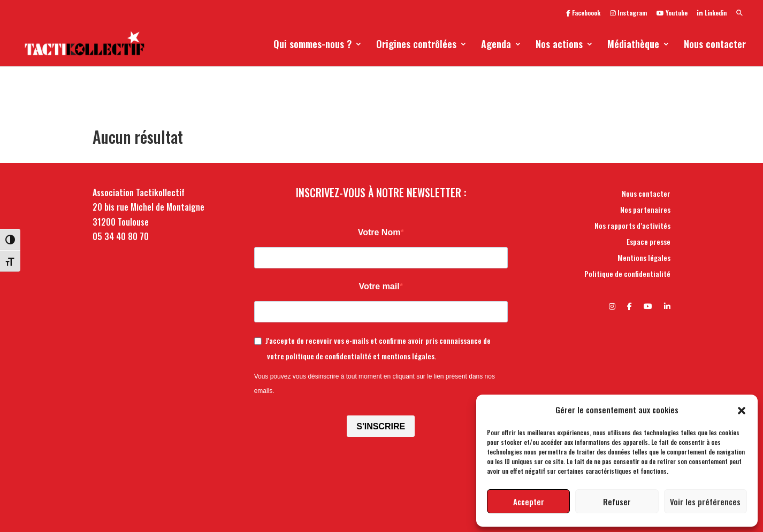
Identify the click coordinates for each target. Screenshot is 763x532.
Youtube (672, 13)
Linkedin (712, 13)
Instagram (628, 13)
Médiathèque (633, 45)
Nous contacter (715, 45)
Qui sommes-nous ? (312, 45)
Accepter (529, 502)
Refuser (617, 502)
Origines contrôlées (416, 45)
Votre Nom (379, 232)
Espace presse (648, 242)
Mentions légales (644, 259)
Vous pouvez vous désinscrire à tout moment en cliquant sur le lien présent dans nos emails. (375, 384)
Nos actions (559, 45)
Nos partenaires (645, 210)
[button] (742, 410)
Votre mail (379, 286)
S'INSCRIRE (381, 426)
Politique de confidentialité (627, 275)
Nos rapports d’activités (632, 226)
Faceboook (583, 13)
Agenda (496, 45)
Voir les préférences (705, 502)
